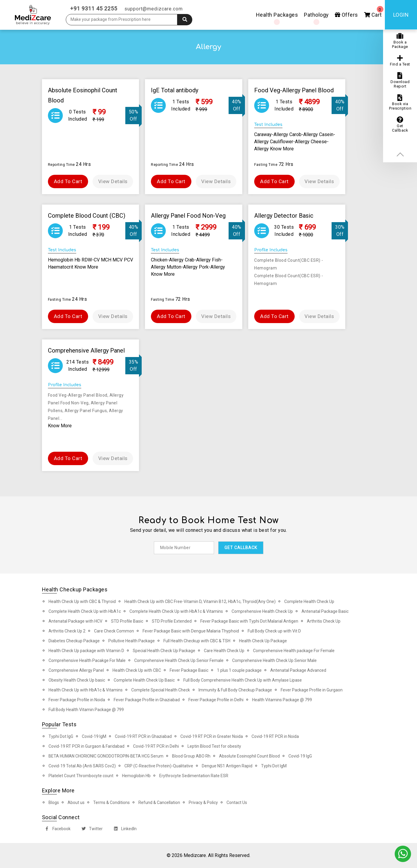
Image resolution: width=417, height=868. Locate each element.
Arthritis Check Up (324, 621)
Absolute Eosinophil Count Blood (249, 756)
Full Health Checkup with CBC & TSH (197, 641)
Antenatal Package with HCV (75, 621)
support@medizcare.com (154, 9)
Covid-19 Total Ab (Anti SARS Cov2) (82, 766)
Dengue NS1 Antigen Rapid (227, 766)
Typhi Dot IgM (274, 766)
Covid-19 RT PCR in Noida (275, 736)
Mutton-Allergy (183, 267)
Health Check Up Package (263, 641)
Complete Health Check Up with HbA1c (85, 611)
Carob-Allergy (304, 134)
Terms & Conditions (111, 802)
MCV (118, 260)
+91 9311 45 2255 (94, 8)
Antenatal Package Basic (325, 611)
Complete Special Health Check (161, 690)
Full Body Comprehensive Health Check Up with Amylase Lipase (243, 680)
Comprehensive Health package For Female (294, 651)
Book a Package (400, 41)
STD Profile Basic (127, 621)
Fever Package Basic (189, 670)
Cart (374, 12)
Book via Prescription (400, 102)
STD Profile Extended (172, 621)
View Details (113, 181)
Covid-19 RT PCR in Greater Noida (212, 736)
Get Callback (400, 124)
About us (76, 802)
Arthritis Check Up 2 (67, 631)
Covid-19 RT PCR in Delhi (156, 746)
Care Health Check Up (224, 651)
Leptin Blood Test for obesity (214, 746)
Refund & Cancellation (159, 802)
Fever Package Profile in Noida (77, 700)
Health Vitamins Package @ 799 (282, 700)
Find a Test (400, 61)
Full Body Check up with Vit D (274, 631)
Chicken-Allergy (168, 260)
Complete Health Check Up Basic (144, 680)
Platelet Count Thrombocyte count (81, 776)
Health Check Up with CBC (137, 670)
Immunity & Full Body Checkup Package (235, 690)
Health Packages (277, 15)
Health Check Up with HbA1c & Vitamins (86, 690)
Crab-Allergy (198, 260)
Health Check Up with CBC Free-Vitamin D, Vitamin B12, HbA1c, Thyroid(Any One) (200, 601)
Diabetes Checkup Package (74, 641)
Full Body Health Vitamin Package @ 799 (86, 710)
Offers (346, 15)
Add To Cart (68, 181)
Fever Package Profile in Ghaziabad (147, 700)
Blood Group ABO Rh (191, 756)
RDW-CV (91, 260)
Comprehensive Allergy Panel (76, 670)
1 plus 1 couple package (239, 670)
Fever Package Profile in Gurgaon (312, 690)
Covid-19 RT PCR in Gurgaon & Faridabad (86, 746)
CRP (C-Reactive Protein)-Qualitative (159, 766)
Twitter (91, 829)
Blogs (54, 802)
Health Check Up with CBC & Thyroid (82, 601)
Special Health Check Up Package (164, 651)
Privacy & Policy (203, 802)
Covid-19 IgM (94, 736)
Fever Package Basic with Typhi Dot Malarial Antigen (249, 621)
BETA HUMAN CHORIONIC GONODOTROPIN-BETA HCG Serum (106, 756)
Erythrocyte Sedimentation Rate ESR (194, 776)
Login (401, 15)
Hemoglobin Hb (65, 260)
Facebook (57, 829)
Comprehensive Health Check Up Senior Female (179, 660)
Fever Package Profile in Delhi (216, 700)
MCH (107, 260)
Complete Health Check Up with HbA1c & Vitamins (176, 611)
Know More (282, 149)
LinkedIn (124, 829)
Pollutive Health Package (132, 641)
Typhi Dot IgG (61, 736)
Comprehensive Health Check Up (262, 611)
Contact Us (237, 802)
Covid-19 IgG (300, 756)
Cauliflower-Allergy (290, 142)
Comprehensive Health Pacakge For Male (87, 660)
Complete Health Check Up (309, 601)
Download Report (400, 80)
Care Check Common (114, 631)
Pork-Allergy (212, 267)
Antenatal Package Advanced (298, 670)
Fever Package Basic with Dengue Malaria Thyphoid (191, 631)
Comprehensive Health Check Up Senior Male (274, 660)
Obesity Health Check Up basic (77, 680)
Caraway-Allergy (272, 134)
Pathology (316, 15)
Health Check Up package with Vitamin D (86, 651)
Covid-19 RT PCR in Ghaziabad (143, 736)
